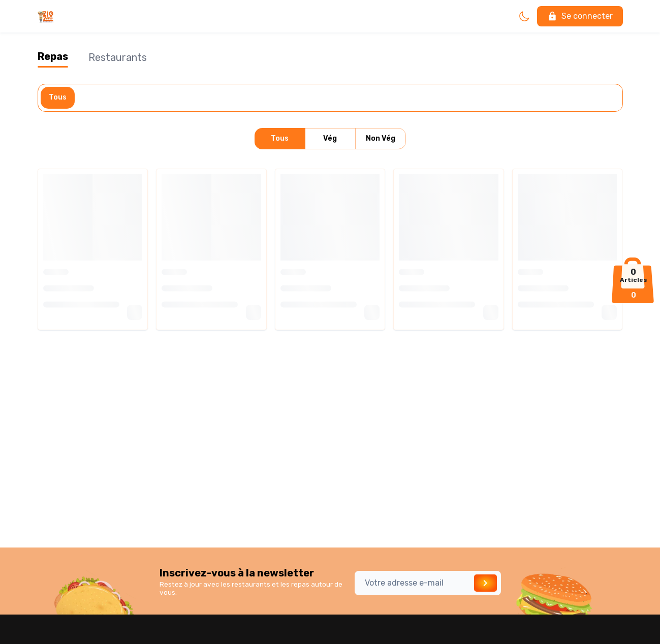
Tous (58, 98)
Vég (330, 139)
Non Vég (381, 139)
